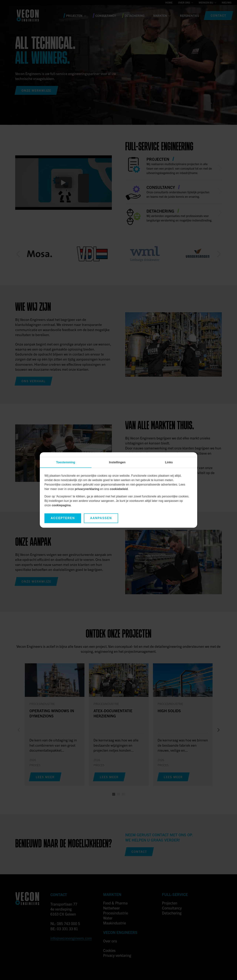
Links (169, 462)
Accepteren (63, 518)
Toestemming (66, 462)
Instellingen (117, 462)
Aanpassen (101, 518)
